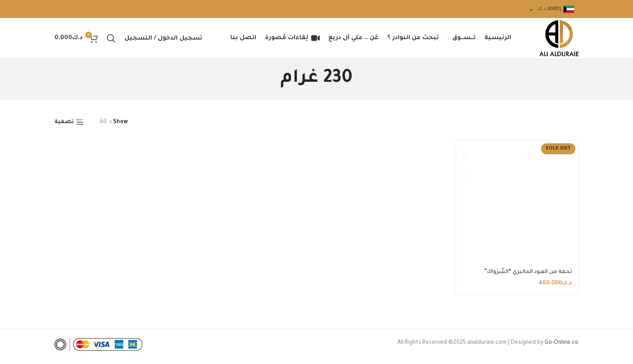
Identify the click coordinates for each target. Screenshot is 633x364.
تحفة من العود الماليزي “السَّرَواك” (528, 277)
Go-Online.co (562, 347)
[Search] (111, 41)
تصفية (64, 128)
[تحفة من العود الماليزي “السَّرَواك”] (518, 207)
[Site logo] (556, 42)
